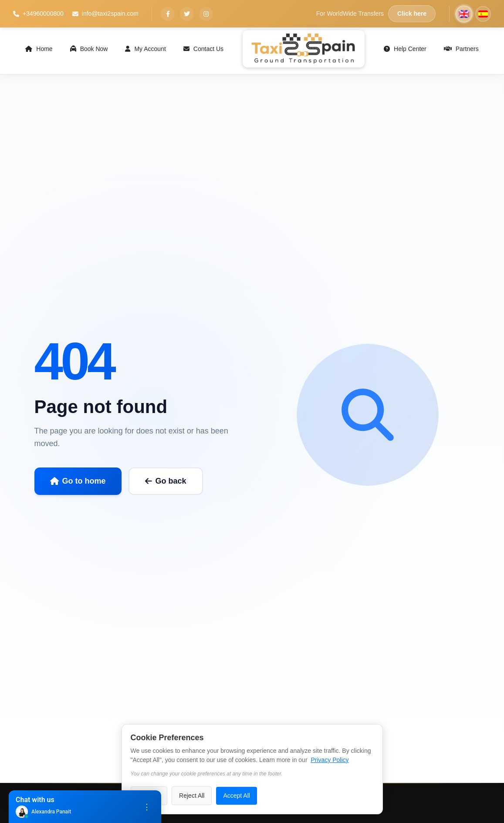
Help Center (405, 49)
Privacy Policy (330, 760)
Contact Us (203, 49)
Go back (166, 481)
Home (39, 49)
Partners (461, 49)
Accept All (236, 796)
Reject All (192, 796)
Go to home (78, 481)
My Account (145, 49)
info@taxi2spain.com (105, 14)
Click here (412, 14)
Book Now (89, 49)
